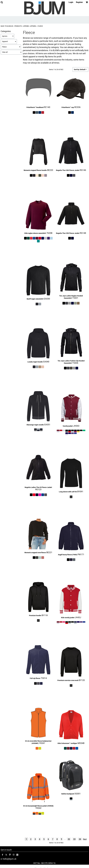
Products (18, 26)
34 (80, 839)
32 (69, 839)
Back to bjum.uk (7, 26)
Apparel (33, 26)
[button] (2, 2)
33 (74, 839)
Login (71, 2)
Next (85, 839)
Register (79, 2)
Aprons (26, 26)
